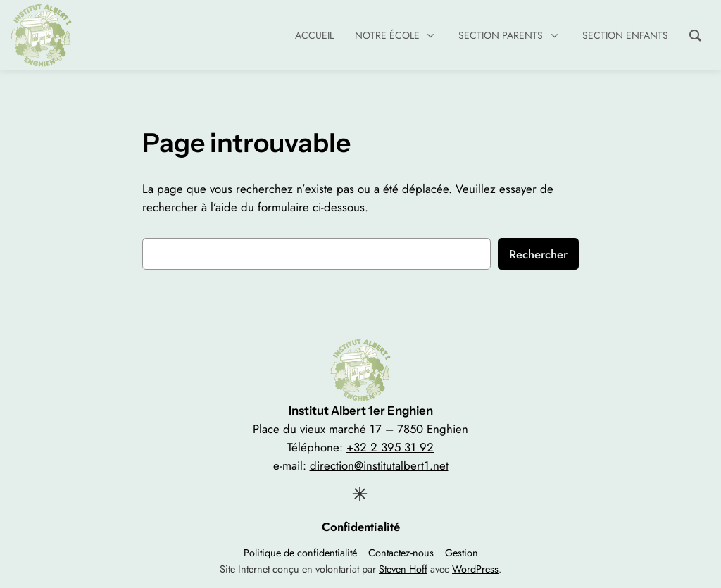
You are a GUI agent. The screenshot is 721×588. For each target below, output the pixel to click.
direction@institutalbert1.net (379, 465)
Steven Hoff (403, 569)
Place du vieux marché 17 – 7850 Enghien (360, 429)
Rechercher (538, 254)
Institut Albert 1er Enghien (361, 411)
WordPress (475, 569)
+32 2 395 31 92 (390, 447)
